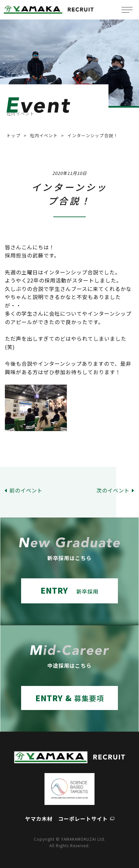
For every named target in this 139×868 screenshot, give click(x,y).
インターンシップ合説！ (93, 135)
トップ (13, 135)
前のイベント (26, 490)
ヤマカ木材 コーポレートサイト (66, 819)
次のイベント (113, 490)
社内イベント (44, 135)
